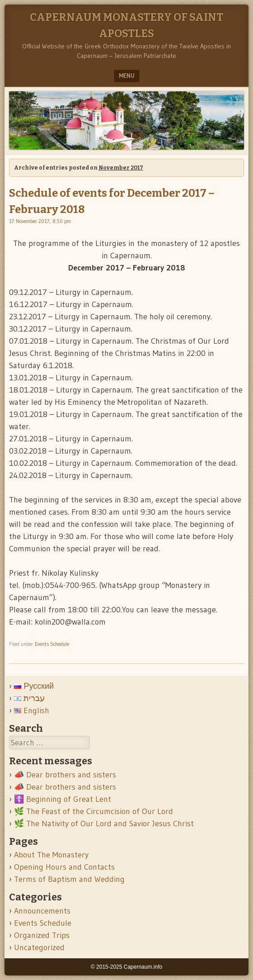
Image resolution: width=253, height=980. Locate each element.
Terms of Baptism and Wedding (69, 879)
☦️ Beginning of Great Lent (63, 799)
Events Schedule (52, 644)
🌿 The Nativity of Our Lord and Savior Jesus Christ (104, 824)
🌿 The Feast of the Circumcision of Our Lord (94, 811)
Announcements (42, 911)
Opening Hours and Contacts (64, 867)
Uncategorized (39, 947)
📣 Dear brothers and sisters (65, 775)
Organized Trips (42, 935)
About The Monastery (51, 855)
